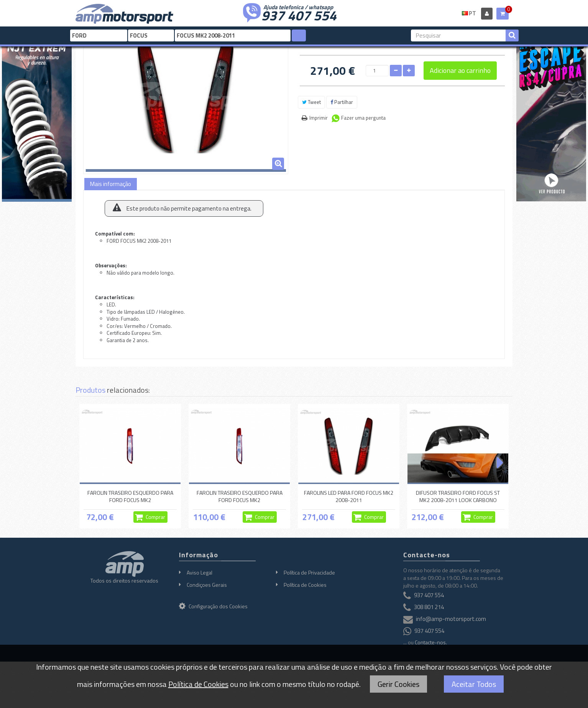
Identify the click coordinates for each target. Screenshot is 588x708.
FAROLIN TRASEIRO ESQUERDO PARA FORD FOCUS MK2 (130, 496)
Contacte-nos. (431, 642)
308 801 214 (429, 607)
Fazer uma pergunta (363, 118)
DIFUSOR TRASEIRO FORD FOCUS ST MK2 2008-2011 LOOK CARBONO (458, 496)
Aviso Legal (200, 572)
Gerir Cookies (398, 684)
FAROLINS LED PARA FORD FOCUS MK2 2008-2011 (349, 496)
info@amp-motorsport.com (451, 619)
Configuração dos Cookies (213, 606)
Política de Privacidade (309, 572)
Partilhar (342, 102)
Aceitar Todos (474, 684)
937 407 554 (299, 15)
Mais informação (111, 184)
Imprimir (319, 118)
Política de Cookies (305, 585)
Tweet (311, 102)
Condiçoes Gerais (207, 585)
